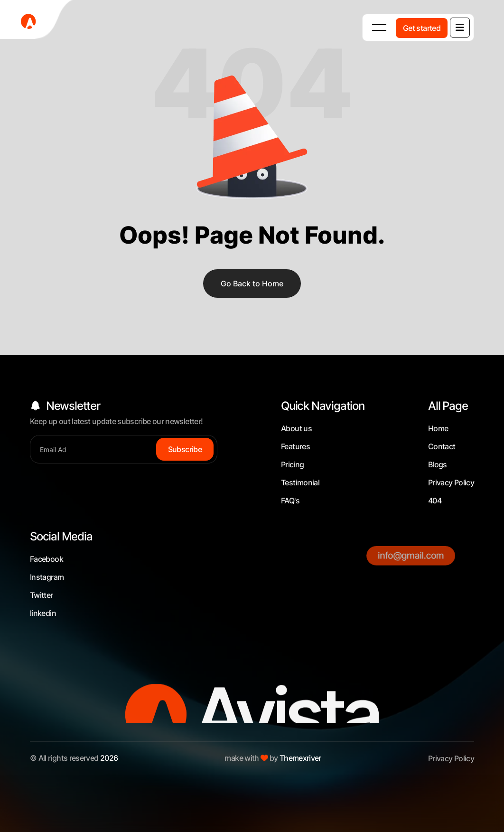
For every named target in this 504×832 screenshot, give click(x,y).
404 (435, 501)
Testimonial (300, 482)
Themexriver (300, 758)
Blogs (438, 464)
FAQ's (290, 501)
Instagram (47, 577)
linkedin (43, 613)
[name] (460, 28)
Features (295, 446)
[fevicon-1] (38, 21)
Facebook (47, 559)
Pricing (293, 464)
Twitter (42, 595)
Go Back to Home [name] (252, 284)
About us (296, 428)
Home (438, 428)
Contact (442, 446)
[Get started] (422, 28)
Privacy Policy (451, 482)
